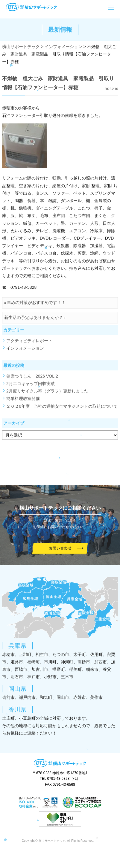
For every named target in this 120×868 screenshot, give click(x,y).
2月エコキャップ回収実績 (31, 386)
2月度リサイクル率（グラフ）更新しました (47, 393)
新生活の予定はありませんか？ (34, 319)
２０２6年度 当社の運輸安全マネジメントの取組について (62, 408)
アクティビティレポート (29, 343)
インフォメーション (25, 350)
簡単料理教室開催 (23, 400)
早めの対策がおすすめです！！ (36, 305)
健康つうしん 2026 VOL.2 (32, 378)
